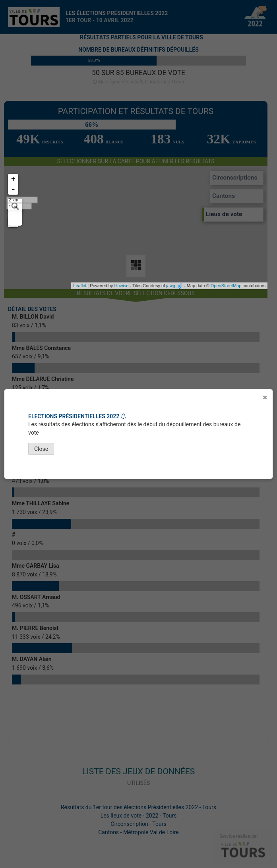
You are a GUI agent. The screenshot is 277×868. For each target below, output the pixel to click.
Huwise (121, 286)
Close (41, 449)
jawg (171, 286)
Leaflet (80, 286)
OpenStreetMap (226, 286)
